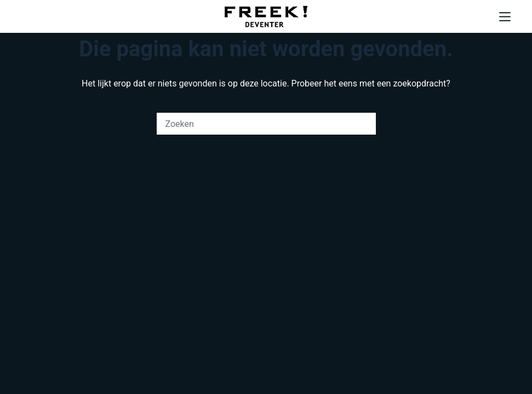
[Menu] (505, 17)
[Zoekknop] (365, 124)
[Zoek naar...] (255, 124)
